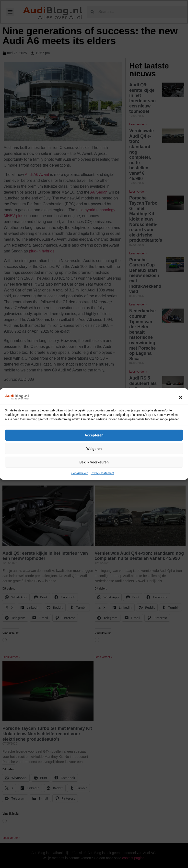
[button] (181, 397)
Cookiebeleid (80, 473)
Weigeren (94, 449)
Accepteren (94, 435)
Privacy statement (102, 473)
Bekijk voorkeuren (94, 462)
